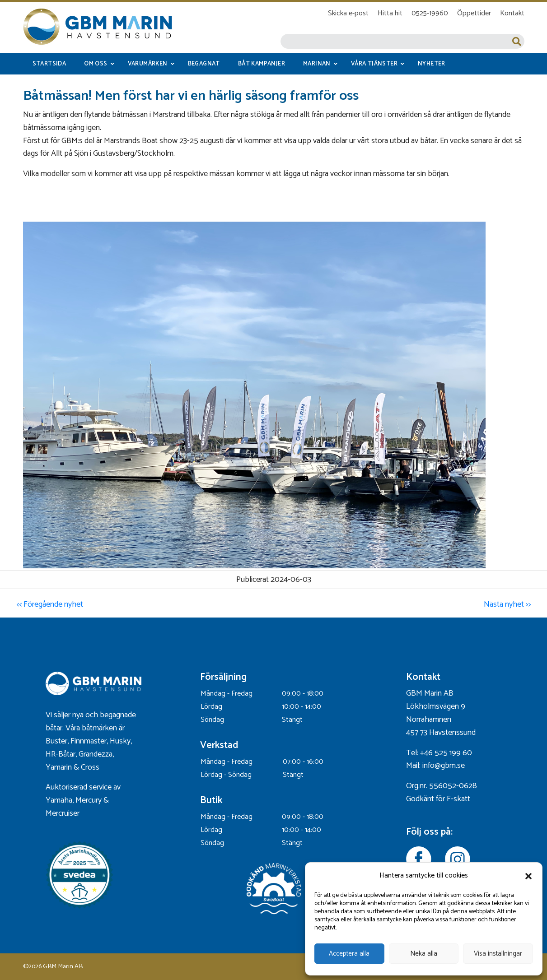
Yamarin (59, 767)
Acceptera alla (349, 954)
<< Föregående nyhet (50, 604)
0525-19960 (430, 13)
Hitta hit (390, 13)
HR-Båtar (61, 754)
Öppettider (474, 13)
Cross (91, 767)
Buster (56, 741)
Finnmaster (89, 741)
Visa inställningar (498, 954)
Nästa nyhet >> (507, 604)
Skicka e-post (348, 13)
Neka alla (424, 954)
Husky (120, 741)
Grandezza (96, 754)
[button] (528, 876)
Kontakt (512, 13)
